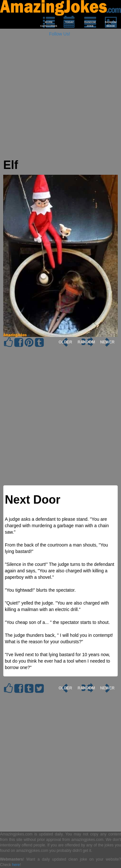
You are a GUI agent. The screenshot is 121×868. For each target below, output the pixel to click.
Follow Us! (60, 34)
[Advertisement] (60, 98)
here (16, 865)
